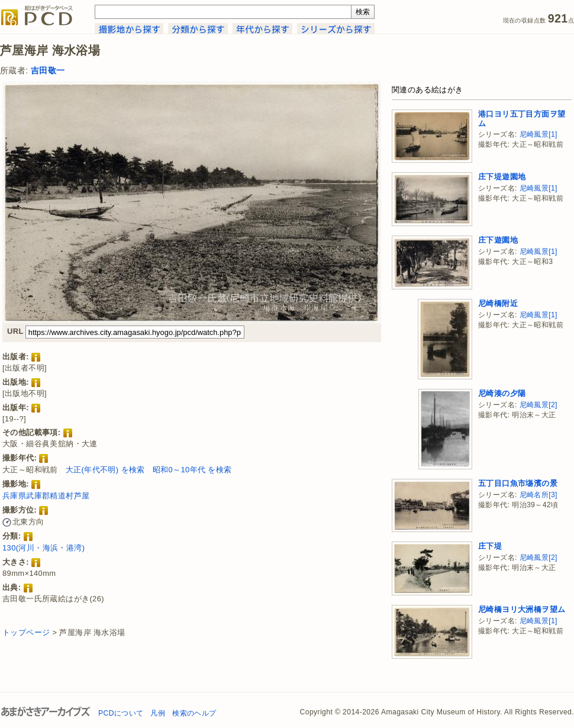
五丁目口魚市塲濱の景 (518, 483)
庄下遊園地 (498, 240)
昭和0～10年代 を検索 (192, 470)
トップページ (26, 632)
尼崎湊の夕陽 (502, 393)
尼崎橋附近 (498, 303)
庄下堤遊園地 (502, 177)
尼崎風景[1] (538, 134)
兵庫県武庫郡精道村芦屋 (46, 496)
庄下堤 (490, 546)
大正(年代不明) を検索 (105, 470)
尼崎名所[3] (538, 495)
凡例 (158, 713)
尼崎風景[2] (538, 405)
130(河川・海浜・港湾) (43, 548)
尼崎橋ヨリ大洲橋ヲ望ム (522, 609)
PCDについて (121, 713)
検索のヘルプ (194, 713)
